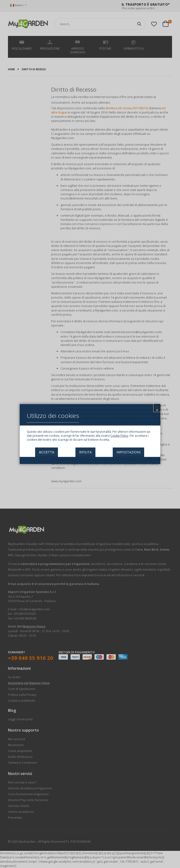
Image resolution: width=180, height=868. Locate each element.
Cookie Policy (119, 436)
